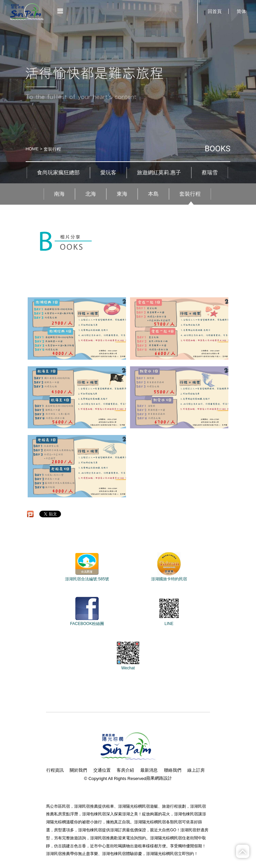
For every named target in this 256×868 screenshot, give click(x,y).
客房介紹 (125, 770)
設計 (168, 778)
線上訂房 (196, 770)
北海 (91, 194)
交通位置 (102, 770)
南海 (59, 194)
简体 (241, 11)
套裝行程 (190, 194)
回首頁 (215, 11)
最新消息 (149, 770)
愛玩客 (108, 172)
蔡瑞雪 (210, 172)
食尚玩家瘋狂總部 (58, 172)
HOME (32, 149)
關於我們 (78, 770)
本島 (153, 194)
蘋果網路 (155, 778)
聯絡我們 (173, 770)
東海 (122, 194)
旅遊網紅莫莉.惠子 (159, 172)
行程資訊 (55, 770)
